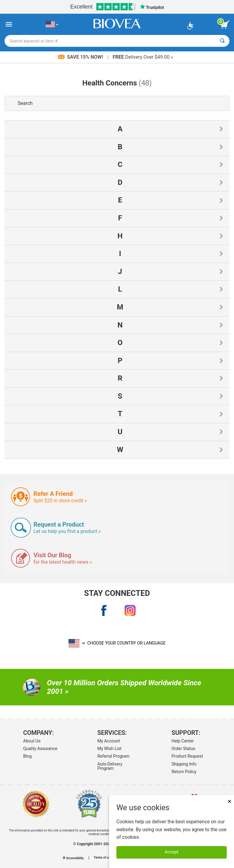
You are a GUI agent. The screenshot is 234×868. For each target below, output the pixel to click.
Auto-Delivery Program (110, 766)
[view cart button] (225, 25)
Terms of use (103, 858)
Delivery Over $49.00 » (143, 57)
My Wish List (109, 749)
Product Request (187, 756)
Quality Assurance (40, 749)
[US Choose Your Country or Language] (52, 24)
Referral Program (113, 756)
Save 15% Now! (81, 57)
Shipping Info (184, 764)
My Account (108, 741)
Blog (27, 756)
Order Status (183, 749)
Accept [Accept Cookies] (172, 852)
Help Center (183, 741)
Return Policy (184, 772)
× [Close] (229, 801)
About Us (32, 741)
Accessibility (73, 858)
